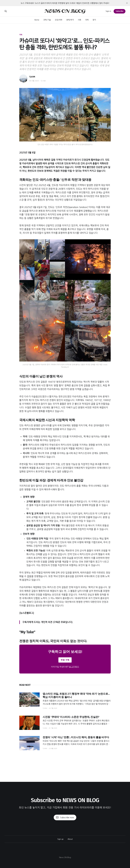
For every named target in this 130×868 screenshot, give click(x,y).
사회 (79, 20)
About (70, 839)
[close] (127, 3)
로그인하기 (74, 667)
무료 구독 (65, 660)
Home (37, 20)
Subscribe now (65, 817)
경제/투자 (70, 20)
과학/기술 (47, 20)
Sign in (108, 11)
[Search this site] (6, 11)
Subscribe (120, 11)
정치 (94, 20)
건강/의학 (59, 20)
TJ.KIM (32, 77)
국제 (87, 20)
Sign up (60, 839)
